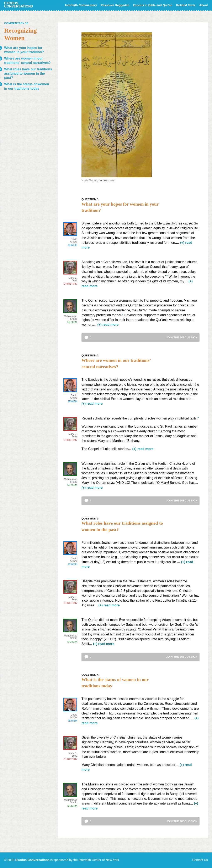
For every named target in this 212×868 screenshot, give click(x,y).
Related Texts (186, 5)
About (203, 5)
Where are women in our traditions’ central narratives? (27, 61)
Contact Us (200, 860)
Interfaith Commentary (81, 5)
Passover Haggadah (115, 5)
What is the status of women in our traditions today (27, 86)
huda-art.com (107, 180)
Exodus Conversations (18, 5)
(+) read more (108, 325)
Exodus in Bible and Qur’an (153, 5)
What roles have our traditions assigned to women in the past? (28, 74)
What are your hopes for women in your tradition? (24, 50)
